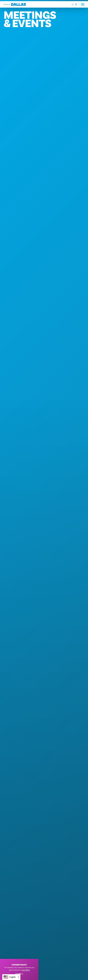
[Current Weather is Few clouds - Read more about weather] (73, 4)
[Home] (15, 4)
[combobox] (11, 977)
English (10, 977)
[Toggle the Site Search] (77, 4)
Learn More (26, 970)
